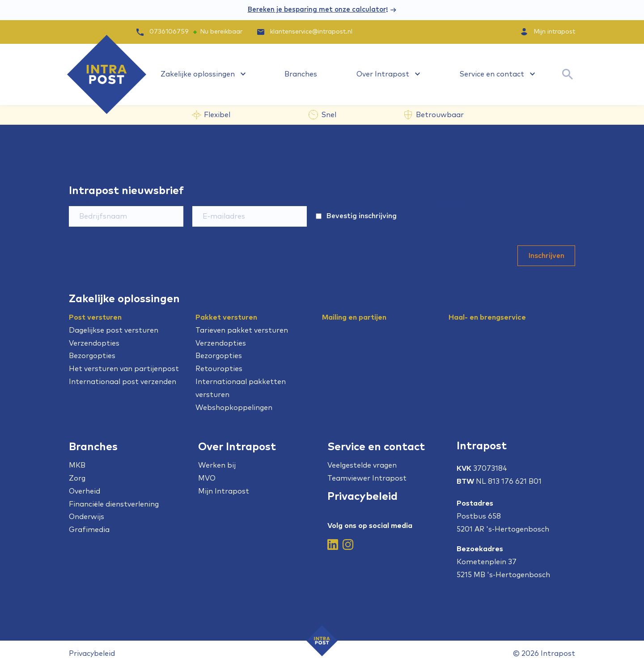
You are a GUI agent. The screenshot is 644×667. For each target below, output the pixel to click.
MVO (207, 478)
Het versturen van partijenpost (124, 369)
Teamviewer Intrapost (367, 478)
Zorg (77, 478)
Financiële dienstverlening (114, 504)
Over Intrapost (383, 74)
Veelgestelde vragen (362, 465)
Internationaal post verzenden (123, 382)
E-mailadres (210, 203)
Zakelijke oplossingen (198, 74)
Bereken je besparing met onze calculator (317, 10)
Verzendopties (94, 343)
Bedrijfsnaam (88, 203)
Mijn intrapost (554, 32)
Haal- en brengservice (487, 317)
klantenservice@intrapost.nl (304, 32)
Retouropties (219, 369)
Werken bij (217, 465)
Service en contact (492, 74)
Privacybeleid (362, 497)
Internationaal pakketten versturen (241, 388)
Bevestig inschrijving (361, 216)
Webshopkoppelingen (234, 408)
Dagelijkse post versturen (114, 330)
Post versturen (95, 317)
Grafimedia (89, 530)
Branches (301, 74)
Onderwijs (87, 517)
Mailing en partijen (354, 317)
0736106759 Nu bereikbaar (189, 32)
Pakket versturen (226, 317)
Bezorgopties (92, 356)
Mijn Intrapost (224, 491)
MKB (77, 465)
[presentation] (507, 224)
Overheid (85, 491)
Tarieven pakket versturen (242, 330)
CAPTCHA (453, 203)
